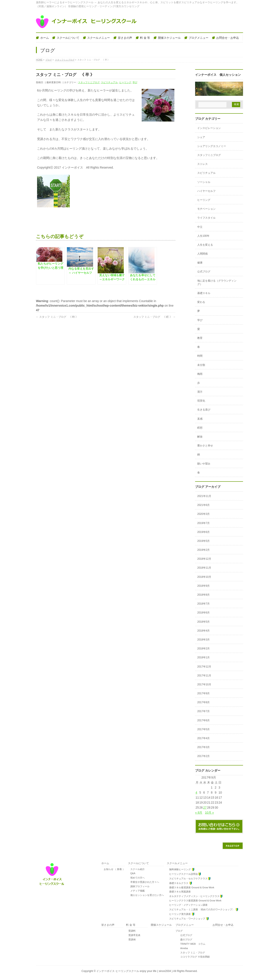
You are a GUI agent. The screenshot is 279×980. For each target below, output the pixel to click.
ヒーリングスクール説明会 (184, 874)
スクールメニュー (177, 863)
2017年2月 (203, 756)
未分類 (201, 365)
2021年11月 (204, 496)
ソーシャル (204, 182)
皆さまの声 (108, 925)
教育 (200, 338)
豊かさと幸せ (205, 446)
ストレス (202, 164)
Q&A (132, 873)
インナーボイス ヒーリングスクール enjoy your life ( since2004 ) (135, 971)
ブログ (179, 931)
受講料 (131, 931)
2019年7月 (203, 523)
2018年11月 (204, 568)
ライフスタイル (206, 218)
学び (135, 82)
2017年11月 (204, 676)
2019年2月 (203, 550)
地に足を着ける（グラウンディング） (217, 282)
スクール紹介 (136, 869)
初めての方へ (136, 878)
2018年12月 (204, 559)
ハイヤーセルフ (206, 191)
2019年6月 (203, 532)
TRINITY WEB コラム (190, 944)
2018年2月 (203, 649)
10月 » (209, 813)
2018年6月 (203, 613)
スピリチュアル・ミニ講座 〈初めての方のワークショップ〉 (203, 910)
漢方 (200, 392)
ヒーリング (125, 82)
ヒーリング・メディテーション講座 (187, 905)
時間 (200, 356)
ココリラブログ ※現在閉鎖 (193, 957)
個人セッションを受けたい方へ (146, 895)
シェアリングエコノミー (212, 146)
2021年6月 (203, 505)
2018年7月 (203, 604)
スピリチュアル (109, 82)
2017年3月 (203, 747)
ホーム (105, 863)
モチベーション (206, 209)
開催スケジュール (161, 925)
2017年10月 (204, 684)
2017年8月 (203, 702)
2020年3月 (203, 514)
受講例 (131, 939)
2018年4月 (203, 631)
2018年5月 (203, 622)
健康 (200, 263)
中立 (200, 227)
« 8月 (199, 813)
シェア (201, 137)
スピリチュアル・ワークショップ (188, 919)
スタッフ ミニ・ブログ (190, 953)
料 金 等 (131, 925)
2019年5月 (203, 541)
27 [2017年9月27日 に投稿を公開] (205, 808)
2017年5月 (203, 729)
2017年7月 (203, 711)
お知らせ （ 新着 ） (113, 869)
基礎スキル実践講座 (179, 892)
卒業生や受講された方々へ (144, 882)
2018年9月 (203, 586)
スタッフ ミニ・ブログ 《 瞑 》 (154, 317)
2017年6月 (203, 720)
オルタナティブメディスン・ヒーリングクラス (195, 896)
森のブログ (184, 939)
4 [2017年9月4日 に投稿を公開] (196, 792)
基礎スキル (204, 293)
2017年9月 (203, 693)
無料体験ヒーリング (181, 869)
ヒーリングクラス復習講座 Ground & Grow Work (194, 901)
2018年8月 (203, 595)
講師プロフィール (139, 886)
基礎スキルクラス (179, 883)
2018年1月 (203, 657)
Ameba (182, 948)
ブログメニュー (185, 925)
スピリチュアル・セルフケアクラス (189, 879)
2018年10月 (204, 577)
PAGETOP (233, 846)
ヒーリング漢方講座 (181, 914)
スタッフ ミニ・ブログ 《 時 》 (57, 317)
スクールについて (138, 863)
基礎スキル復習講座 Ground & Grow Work (191, 887)
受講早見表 (133, 935)
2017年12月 (204, 667)
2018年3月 (203, 640)
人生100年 (203, 236)
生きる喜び (204, 410)
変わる (201, 302)
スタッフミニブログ (89, 82)
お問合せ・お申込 (223, 925)
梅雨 (200, 374)
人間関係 (202, 254)
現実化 (201, 401)
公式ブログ (204, 272)
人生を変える (205, 245)
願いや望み (204, 464)
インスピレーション (209, 128)
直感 (200, 419)
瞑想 (200, 428)
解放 (200, 437)
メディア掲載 (136, 891)
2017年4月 (203, 738)
